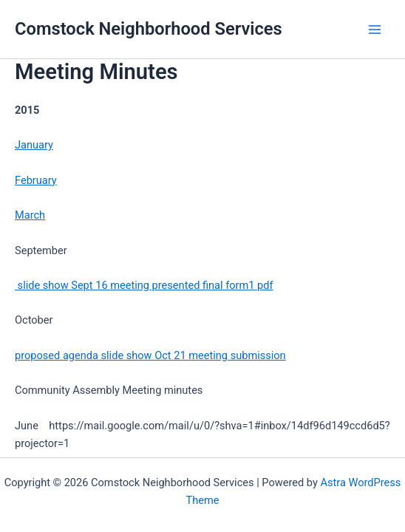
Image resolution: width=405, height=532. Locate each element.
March (30, 215)
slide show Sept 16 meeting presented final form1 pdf (144, 285)
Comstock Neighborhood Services (149, 29)
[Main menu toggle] (375, 30)
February (36, 180)
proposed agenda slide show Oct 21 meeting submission (150, 355)
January (34, 145)
